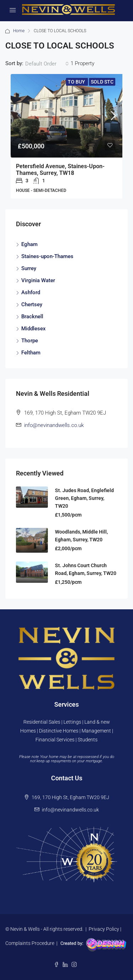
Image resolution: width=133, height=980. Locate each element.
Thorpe (30, 341)
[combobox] (47, 64)
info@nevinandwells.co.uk (54, 425)
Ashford (31, 292)
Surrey (29, 268)
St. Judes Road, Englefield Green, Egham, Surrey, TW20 (84, 498)
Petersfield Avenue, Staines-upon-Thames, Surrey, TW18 (60, 170)
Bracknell (32, 317)
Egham (29, 244)
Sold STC (102, 82)
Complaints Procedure (30, 943)
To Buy (77, 82)
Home (19, 31)
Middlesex (34, 329)
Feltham (31, 353)
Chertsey (32, 304)
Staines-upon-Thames (47, 256)
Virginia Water (38, 280)
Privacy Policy (104, 929)
